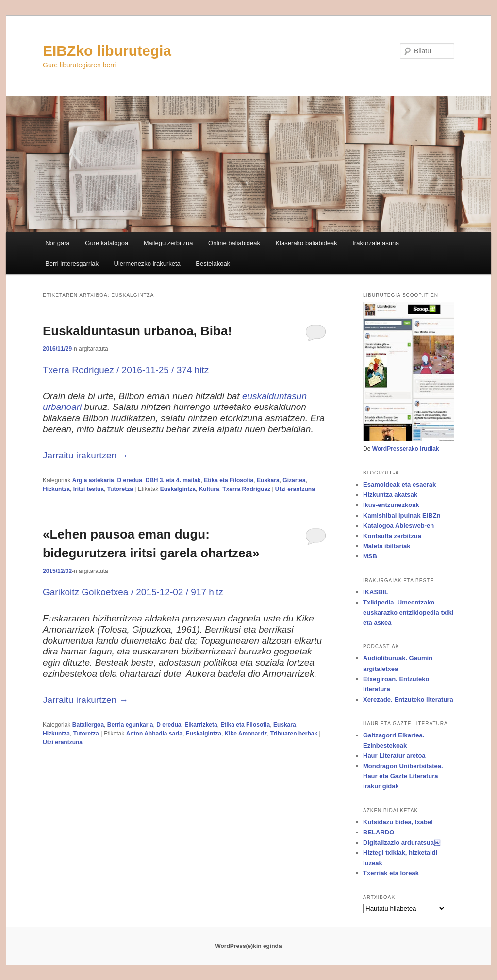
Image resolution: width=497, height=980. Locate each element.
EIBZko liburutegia (107, 51)
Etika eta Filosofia (229, 480)
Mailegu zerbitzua (168, 243)
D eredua (129, 480)
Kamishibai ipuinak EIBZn (402, 515)
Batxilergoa (88, 725)
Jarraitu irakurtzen (85, 455)
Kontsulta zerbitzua (392, 536)
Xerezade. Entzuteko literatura (408, 699)
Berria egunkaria (130, 725)
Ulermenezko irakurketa (147, 264)
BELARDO (379, 832)
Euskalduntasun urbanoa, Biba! (137, 331)
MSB (370, 556)
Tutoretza (120, 489)
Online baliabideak (234, 243)
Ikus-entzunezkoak (391, 505)
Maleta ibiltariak (387, 546)
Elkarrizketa (201, 725)
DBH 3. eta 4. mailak (173, 480)
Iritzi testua (89, 489)
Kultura (209, 489)
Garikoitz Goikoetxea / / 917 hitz (133, 592)
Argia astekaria (93, 480)
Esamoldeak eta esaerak (399, 484)
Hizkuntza (56, 489)
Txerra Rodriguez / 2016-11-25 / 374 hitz (126, 370)
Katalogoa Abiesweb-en (398, 526)
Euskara (268, 480)
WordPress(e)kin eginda (248, 946)
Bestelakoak (213, 264)
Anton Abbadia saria (154, 734)
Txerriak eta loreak (391, 873)
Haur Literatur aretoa (394, 756)
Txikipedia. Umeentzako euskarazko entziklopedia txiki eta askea (408, 612)
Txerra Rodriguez (246, 489)
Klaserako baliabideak (306, 243)
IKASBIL (376, 592)
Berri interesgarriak (72, 264)
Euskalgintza (178, 489)
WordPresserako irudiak (406, 449)
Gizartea (294, 480)
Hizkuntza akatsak (390, 495)
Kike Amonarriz (246, 734)
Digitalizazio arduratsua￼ (402, 842)
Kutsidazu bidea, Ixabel (398, 822)
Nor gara (58, 243)
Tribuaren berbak (294, 734)
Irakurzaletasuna (376, 243)
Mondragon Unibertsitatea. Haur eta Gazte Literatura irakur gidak (403, 776)
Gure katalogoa (107, 243)
